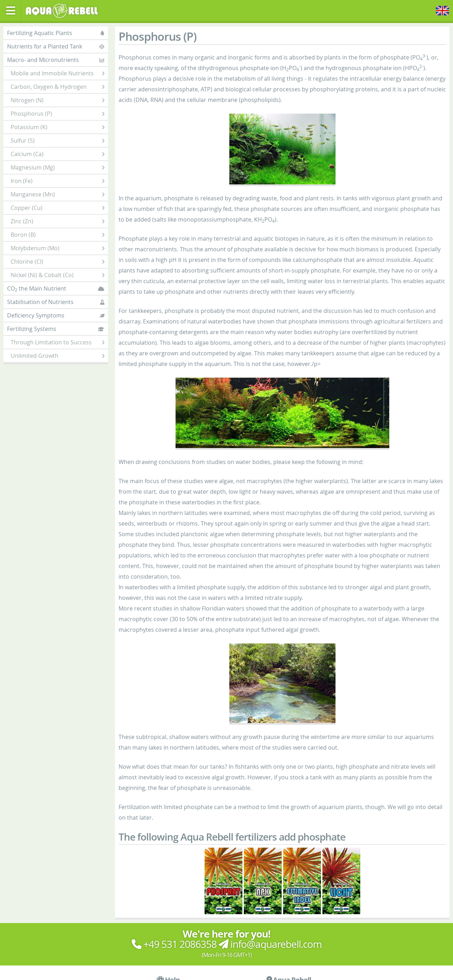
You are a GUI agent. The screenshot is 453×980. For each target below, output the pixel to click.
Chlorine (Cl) (58, 262)
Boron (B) (58, 235)
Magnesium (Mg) (58, 167)
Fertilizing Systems (56, 329)
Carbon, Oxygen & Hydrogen (58, 87)
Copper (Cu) (58, 208)
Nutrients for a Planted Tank (56, 46)
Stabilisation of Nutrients (56, 302)
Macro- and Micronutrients (56, 60)
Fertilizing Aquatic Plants (56, 33)
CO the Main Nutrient (56, 289)
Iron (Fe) (58, 181)
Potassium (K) (58, 127)
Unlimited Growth (58, 356)
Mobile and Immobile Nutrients (58, 73)
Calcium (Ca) (58, 154)
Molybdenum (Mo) (58, 248)
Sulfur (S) (58, 141)
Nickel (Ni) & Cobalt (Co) (58, 275)
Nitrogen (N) (58, 100)
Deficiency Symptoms (56, 315)
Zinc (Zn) (58, 221)
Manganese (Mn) (58, 194)
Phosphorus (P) (58, 114)
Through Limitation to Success (58, 342)
